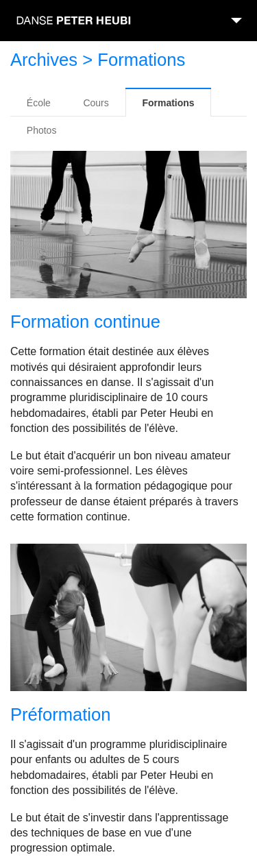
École (39, 103)
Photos (42, 130)
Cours (96, 103)
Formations (168, 103)
